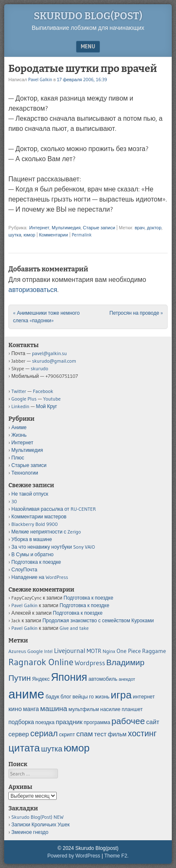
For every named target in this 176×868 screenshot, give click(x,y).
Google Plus (24, 399)
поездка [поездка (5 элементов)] (45, 722)
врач (140, 228)
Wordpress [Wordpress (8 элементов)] (90, 663)
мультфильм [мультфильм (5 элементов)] (84, 709)
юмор (29, 235)
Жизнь (19, 435)
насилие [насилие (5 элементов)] (110, 709)
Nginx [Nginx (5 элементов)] (109, 651)
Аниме (19, 427)
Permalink (82, 235)
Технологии (25, 473)
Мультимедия (66, 228)
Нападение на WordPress (40, 577)
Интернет (39, 228)
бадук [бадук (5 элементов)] (52, 697)
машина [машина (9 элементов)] (54, 709)
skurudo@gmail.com (54, 361)
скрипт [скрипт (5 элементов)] (67, 734)
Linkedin (20, 406)
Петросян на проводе (136, 313)
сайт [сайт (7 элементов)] (153, 722)
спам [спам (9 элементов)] (84, 734)
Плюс (18, 458)
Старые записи (99, 228)
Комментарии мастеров (39, 516)
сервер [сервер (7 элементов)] (19, 734)
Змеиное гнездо (30, 832)
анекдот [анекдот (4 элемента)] (127, 679)
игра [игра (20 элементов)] (121, 695)
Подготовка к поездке (36, 562)
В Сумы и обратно (33, 554)
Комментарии (54, 235)
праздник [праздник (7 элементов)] (69, 722)
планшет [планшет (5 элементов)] (132, 709)
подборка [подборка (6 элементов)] (21, 722)
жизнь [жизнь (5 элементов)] (102, 697)
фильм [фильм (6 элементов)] (117, 734)
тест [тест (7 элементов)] (100, 734)
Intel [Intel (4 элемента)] (48, 652)
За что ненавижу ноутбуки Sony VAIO (53, 547)
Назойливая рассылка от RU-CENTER (54, 509)
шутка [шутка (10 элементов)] (52, 749)
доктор (154, 228)
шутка (15, 235)
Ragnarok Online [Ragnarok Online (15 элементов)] (41, 662)
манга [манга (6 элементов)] (31, 709)
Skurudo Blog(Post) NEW (37, 817)
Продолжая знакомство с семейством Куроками (98, 620)
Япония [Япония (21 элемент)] (69, 677)
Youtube (52, 399)
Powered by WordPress (74, 856)
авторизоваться (33, 289)
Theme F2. (116, 856)
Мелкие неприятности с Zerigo (46, 532)
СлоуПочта (24, 569)
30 (14, 501)
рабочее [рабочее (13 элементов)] (128, 721)
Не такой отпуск (30, 494)
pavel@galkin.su (49, 353)
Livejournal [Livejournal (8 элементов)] (70, 650)
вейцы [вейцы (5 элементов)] (80, 697)
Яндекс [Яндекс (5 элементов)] (41, 679)
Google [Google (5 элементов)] (35, 651)
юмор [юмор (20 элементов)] (76, 748)
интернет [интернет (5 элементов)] (144, 697)
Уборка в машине (32, 539)
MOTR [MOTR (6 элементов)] (94, 651)
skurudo (39, 368)
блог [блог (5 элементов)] (66, 697)
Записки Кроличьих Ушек (41, 824)
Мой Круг (47, 406)
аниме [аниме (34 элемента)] (26, 694)
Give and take (74, 628)
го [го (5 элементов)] (91, 697)
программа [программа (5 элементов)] (97, 722)
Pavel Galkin (40, 80)
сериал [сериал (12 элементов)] (44, 733)
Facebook (43, 391)
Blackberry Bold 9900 (34, 524)
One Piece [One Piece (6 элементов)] (129, 651)
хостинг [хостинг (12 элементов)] (142, 733)
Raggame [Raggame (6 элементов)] (154, 651)
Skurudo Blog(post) (88, 16)
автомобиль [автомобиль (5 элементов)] (103, 679)
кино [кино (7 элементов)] (15, 709)
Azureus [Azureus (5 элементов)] (17, 651)
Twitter (19, 391)
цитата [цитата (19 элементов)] (24, 748)
